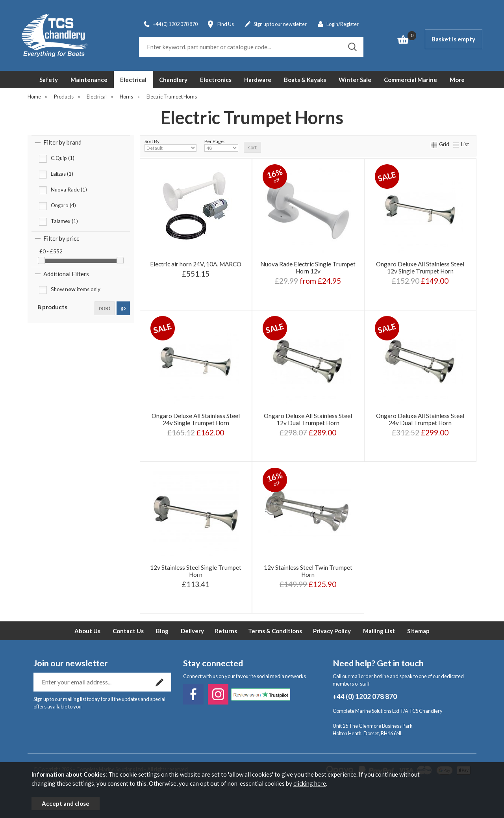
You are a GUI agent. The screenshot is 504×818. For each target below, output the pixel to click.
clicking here (310, 783)
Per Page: (221, 145)
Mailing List (379, 631)
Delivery (192, 631)
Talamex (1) (64, 221)
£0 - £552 (51, 251)
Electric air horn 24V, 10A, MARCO (196, 264)
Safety (49, 80)
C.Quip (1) (63, 158)
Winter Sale (355, 80)
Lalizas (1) (62, 174)
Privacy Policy (332, 631)
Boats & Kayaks (305, 80)
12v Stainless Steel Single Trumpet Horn (196, 571)
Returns (226, 631)
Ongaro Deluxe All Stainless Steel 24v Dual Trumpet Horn (420, 419)
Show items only (76, 289)
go (123, 308)
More (457, 80)
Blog (162, 631)
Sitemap (418, 631)
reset (105, 308)
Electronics (216, 80)
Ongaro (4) (63, 205)
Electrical (133, 80)
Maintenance (89, 80)
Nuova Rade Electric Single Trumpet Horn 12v (308, 268)
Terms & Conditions (275, 631)
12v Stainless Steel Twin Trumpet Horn (308, 571)
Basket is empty (453, 39)
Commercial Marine (410, 80)
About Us (87, 631)
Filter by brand (62, 142)
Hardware (258, 80)
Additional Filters (66, 274)
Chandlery (173, 80)
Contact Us (128, 631)
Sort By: (170, 145)
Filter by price (61, 238)
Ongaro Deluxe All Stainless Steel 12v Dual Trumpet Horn (308, 419)
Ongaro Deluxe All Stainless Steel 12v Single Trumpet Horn (420, 268)
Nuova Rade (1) (69, 190)
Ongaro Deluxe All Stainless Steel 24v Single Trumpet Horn (196, 419)
